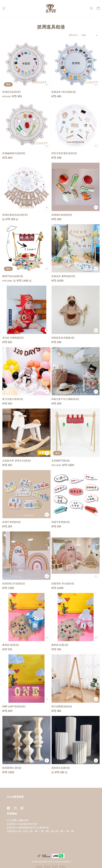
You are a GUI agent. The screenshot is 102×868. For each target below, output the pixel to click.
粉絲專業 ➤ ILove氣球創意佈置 (22, 824)
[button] (4, 8)
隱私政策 (47, 866)
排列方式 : (74, 35)
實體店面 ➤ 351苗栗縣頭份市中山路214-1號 (28, 828)
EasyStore (67, 862)
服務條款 (39, 866)
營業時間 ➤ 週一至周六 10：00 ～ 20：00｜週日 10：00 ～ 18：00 (40, 831)
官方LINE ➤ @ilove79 (18, 820)
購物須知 (63, 866)
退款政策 (55, 866)
